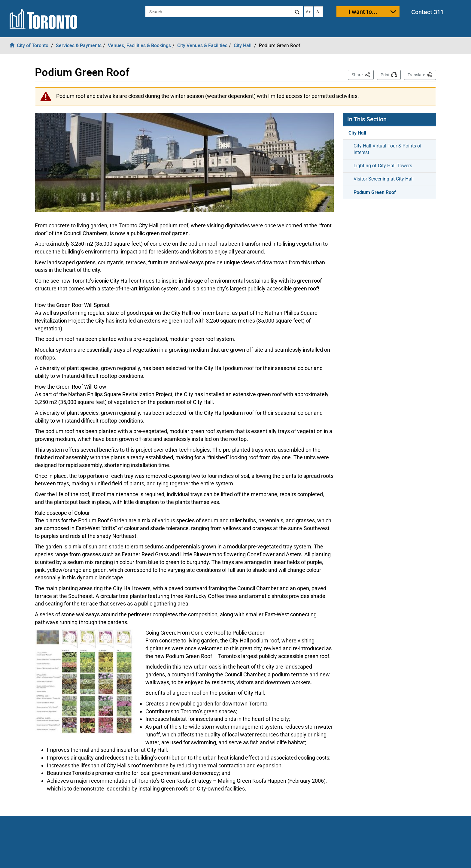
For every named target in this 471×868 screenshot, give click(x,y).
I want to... (363, 12)
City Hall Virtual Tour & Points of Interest (388, 149)
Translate (416, 75)
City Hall (357, 133)
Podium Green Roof (375, 192)
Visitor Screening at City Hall (384, 179)
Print (385, 75)
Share (363, 74)
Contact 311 (427, 12)
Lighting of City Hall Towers (383, 166)
